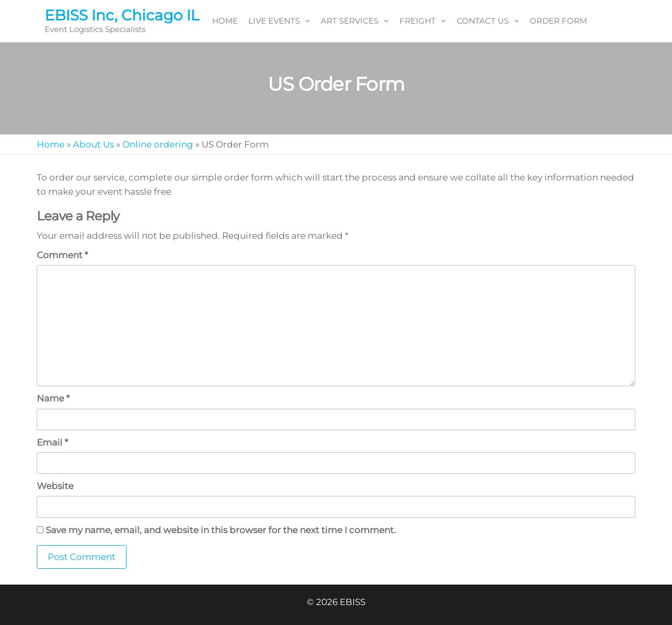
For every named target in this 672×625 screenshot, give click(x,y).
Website (55, 486)
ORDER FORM (558, 21)
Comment (62, 255)
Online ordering (158, 144)
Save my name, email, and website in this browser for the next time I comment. (221, 530)
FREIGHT (418, 21)
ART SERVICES (350, 21)
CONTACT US (483, 21)
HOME (225, 21)
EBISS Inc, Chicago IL (122, 15)
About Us (93, 144)
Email (52, 442)
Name (53, 398)
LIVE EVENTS (274, 21)
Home (51, 144)
